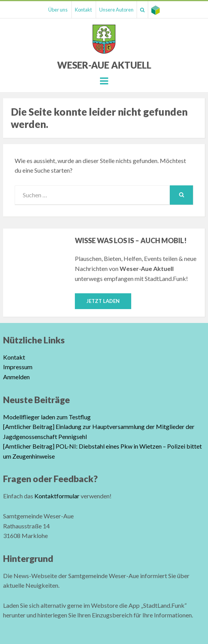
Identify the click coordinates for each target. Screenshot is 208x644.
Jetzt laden (103, 301)
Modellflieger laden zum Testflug (47, 417)
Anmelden (16, 377)
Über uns (58, 10)
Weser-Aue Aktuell (104, 65)
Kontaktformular (57, 496)
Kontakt (83, 10)
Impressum (18, 367)
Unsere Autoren (116, 10)
